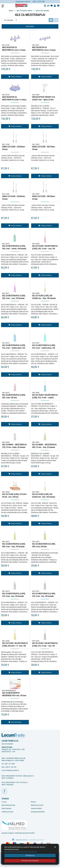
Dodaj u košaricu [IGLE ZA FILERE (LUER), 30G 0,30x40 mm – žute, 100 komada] (45, 325)
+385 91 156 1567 (11, 767)
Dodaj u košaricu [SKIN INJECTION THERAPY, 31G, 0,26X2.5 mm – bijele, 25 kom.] (45, 126)
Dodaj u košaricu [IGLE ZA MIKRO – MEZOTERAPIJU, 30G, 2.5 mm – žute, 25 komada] (45, 474)
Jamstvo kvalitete (36, 808)
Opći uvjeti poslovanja (8, 805)
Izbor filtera (30, 26)
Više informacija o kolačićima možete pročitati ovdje (21, 852)
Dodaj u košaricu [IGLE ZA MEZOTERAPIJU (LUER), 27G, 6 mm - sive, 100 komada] (45, 623)
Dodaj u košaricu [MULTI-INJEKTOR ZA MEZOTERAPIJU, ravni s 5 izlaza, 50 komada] (45, 77)
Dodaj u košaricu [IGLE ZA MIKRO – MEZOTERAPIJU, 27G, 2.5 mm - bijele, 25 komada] (15, 474)
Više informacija (15, 722)
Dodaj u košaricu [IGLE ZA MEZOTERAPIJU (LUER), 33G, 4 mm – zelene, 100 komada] (15, 275)
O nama (4, 802)
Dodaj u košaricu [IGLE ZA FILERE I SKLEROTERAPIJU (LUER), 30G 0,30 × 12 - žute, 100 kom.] (15, 672)
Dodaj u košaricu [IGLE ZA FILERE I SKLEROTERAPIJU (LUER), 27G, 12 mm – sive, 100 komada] (45, 672)
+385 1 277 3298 (9, 764)
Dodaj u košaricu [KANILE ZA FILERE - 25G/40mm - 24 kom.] (15, 226)
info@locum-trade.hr (23, 2)
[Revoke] (30, 861)
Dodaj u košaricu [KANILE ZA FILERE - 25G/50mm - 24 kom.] (45, 226)
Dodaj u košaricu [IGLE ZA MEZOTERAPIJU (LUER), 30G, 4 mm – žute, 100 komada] (15, 573)
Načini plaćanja (6, 808)
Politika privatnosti (7, 812)
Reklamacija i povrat (37, 805)
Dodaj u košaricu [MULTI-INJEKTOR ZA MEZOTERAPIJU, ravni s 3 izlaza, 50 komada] (15, 77)
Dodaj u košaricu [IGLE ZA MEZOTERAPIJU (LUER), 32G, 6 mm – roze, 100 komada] (15, 325)
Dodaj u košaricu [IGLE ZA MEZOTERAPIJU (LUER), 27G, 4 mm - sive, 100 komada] (15, 623)
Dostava (33, 802)
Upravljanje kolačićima (38, 812)
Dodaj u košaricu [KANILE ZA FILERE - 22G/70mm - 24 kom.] (45, 176)
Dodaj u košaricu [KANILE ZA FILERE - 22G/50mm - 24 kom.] (15, 176)
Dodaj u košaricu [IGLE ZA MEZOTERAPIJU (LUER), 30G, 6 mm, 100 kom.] (45, 573)
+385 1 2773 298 (38, 2)
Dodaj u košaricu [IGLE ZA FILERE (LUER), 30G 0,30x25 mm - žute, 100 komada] (45, 524)
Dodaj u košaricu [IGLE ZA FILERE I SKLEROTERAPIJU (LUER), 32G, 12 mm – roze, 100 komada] (45, 275)
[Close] (30, 856)
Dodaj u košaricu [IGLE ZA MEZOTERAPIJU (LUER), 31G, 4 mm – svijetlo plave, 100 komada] (15, 375)
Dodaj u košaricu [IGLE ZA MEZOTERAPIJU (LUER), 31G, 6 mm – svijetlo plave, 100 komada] (45, 375)
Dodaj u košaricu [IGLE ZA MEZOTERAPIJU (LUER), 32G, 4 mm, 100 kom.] (15, 424)
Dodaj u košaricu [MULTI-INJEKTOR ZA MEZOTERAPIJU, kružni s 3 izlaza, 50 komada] (15, 126)
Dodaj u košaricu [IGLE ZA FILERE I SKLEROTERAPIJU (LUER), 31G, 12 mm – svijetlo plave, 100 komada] (45, 424)
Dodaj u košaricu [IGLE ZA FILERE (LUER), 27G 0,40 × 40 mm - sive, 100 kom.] (15, 524)
